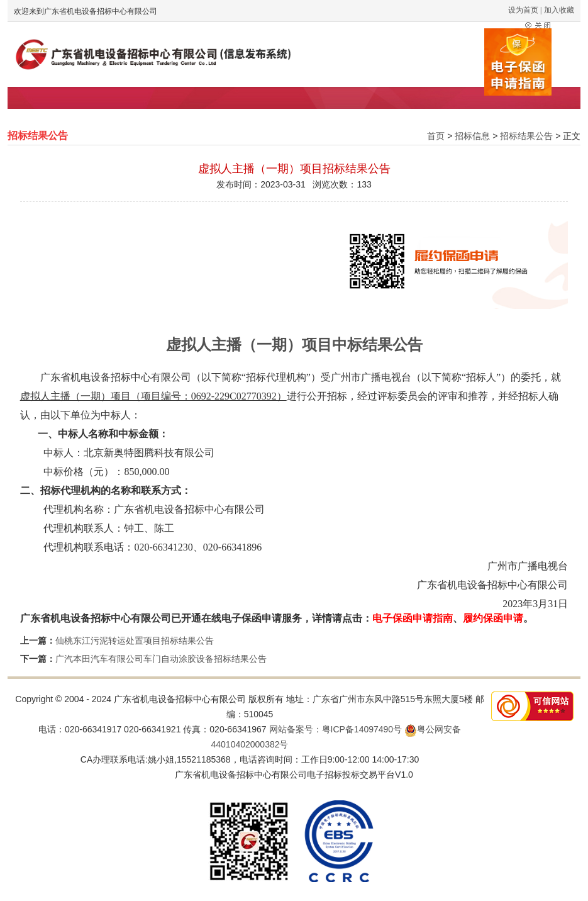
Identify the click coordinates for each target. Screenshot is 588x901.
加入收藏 (559, 10)
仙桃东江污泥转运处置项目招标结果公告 (135, 641)
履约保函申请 (493, 618)
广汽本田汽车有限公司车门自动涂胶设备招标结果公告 (161, 659)
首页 (436, 136)
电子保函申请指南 (413, 618)
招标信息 (472, 136)
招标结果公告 (526, 136)
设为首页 (523, 10)
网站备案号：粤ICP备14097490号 (336, 729)
